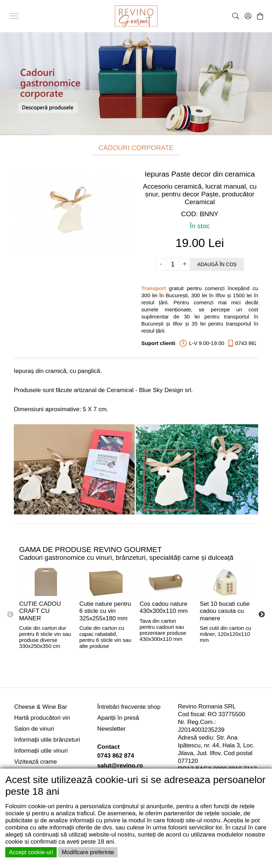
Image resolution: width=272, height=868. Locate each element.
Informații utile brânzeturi (47, 740)
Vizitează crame (36, 762)
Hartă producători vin (42, 718)
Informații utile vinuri (41, 751)
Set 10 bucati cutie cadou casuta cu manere (225, 611)
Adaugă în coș (217, 264)
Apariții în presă (118, 718)
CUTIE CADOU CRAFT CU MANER (40, 611)
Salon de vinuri (34, 729)
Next (262, 615)
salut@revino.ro (120, 766)
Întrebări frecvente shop (129, 707)
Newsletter (112, 729)
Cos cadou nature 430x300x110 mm (164, 608)
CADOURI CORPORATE (136, 148)
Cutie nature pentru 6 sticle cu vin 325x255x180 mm (105, 611)
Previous (10, 615)
